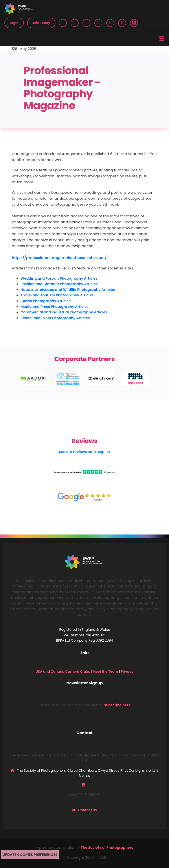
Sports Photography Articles (45, 301)
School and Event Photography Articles (55, 318)
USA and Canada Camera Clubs (63, 672)
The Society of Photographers (107, 848)
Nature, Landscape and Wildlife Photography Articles (68, 290)
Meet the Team (105, 672)
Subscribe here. (118, 705)
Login (14, 23)
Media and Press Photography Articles (54, 307)
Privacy (127, 672)
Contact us (87, 810)
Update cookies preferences (30, 855)
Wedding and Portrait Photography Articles (59, 278)
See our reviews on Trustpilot (85, 452)
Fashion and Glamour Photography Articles (59, 284)
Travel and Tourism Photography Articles (57, 295)
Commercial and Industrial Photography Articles (64, 312)
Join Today (41, 23)
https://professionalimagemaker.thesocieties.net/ (59, 258)
